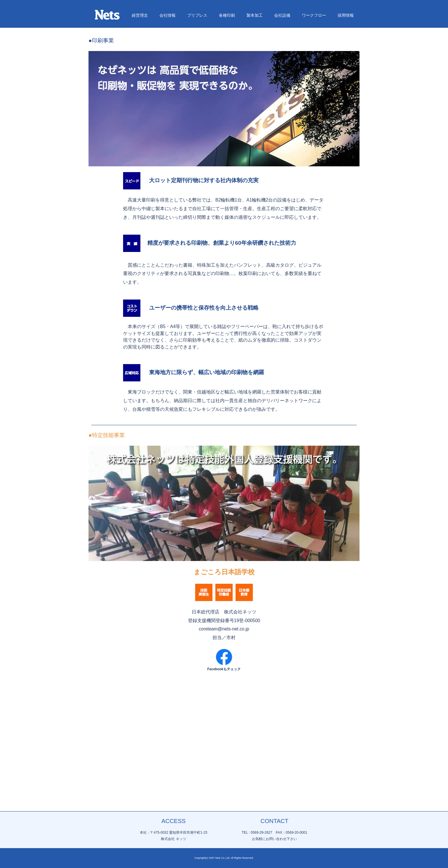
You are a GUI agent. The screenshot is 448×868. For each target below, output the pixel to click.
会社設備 (282, 112)
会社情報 (167, 112)
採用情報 (346, 112)
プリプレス (197, 112)
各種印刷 (227, 112)
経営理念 (140, 112)
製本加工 (255, 112)
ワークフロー (314, 112)
